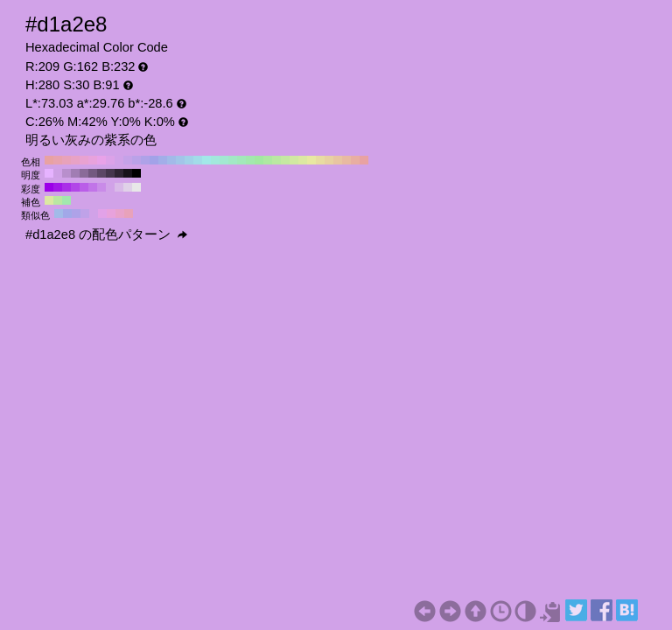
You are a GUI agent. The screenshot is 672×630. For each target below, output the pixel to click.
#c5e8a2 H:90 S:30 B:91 (285, 160)
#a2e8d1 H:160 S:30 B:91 (224, 160)
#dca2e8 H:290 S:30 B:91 (110, 160)
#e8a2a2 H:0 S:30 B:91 (364, 160)
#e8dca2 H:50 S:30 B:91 (320, 160)
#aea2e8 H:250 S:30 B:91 (145, 160)
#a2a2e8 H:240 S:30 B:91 (154, 160)
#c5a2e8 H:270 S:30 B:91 (128, 160)
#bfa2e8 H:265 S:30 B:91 (85, 213)
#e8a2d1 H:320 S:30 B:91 (84, 160)
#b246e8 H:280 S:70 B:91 (75, 187)
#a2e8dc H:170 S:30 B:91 (215, 160)
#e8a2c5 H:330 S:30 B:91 (75, 160)
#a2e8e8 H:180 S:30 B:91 (206, 160)
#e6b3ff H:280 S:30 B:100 (49, 173)
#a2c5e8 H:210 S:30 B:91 (180, 160)
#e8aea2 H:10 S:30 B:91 (355, 160)
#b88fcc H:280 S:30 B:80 (66, 173)
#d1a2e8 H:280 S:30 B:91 (119, 160)
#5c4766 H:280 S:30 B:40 (101, 173)
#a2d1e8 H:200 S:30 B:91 (189, 160)
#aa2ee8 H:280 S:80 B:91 (66, 187)
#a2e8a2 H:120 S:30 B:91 (259, 160)
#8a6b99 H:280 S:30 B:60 (84, 173)
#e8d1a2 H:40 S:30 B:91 (329, 160)
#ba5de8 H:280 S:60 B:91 (84, 187)
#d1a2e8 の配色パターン (106, 234)
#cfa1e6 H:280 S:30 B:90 (58, 173)
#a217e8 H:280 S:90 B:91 (58, 187)
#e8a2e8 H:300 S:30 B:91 (101, 160)
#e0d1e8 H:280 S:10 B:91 (128, 187)
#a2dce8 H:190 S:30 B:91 (198, 160)
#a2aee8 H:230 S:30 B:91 (163, 160)
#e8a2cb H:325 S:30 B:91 (120, 213)
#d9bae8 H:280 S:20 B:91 (119, 187)
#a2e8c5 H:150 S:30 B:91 (233, 160)
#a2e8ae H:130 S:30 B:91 (250, 160)
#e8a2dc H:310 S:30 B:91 (93, 160)
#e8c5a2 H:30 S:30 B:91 (338, 160)
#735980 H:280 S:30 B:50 (93, 173)
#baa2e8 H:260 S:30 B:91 (136, 160)
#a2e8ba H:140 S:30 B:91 (241, 160)
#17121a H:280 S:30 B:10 (128, 173)
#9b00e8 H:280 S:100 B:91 (49, 187)
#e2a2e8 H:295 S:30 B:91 (102, 213)
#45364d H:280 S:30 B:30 (110, 173)
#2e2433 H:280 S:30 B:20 (119, 173)
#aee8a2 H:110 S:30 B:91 (268, 160)
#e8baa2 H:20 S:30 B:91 (346, 160)
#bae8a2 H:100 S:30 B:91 (276, 160)
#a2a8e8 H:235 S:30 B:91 (67, 213)
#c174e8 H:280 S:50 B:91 (93, 187)
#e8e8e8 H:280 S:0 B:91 (136, 187)
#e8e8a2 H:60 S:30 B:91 (311, 160)
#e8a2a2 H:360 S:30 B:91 (49, 160)
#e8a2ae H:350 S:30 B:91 (58, 160)
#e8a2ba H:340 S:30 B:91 (66, 160)
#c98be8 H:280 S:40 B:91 (101, 187)
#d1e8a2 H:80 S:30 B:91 (294, 160)
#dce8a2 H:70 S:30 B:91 (303, 160)
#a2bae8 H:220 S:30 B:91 (171, 160)
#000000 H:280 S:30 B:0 (136, 173)
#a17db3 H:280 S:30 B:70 (75, 173)
